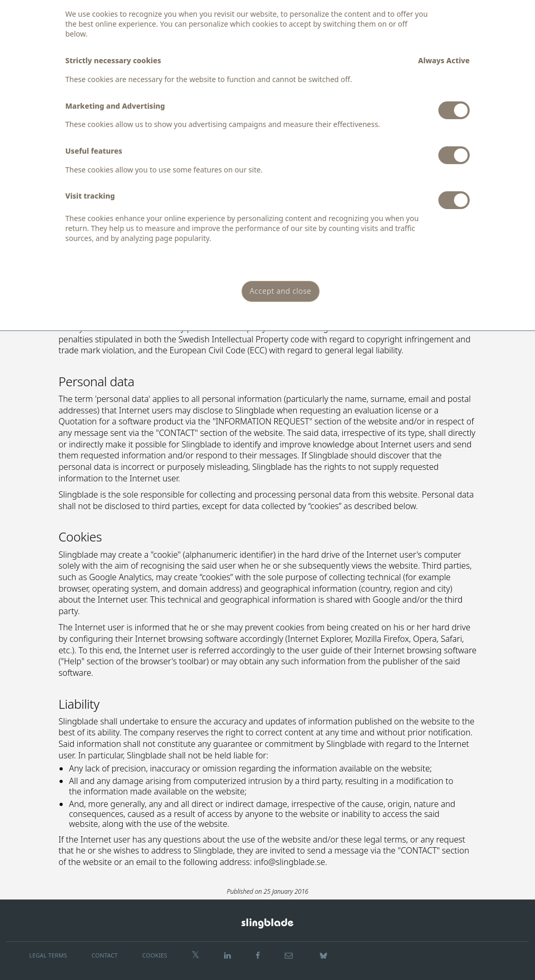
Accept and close (281, 291)
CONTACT (104, 955)
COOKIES (155, 955)
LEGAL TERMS (48, 955)
